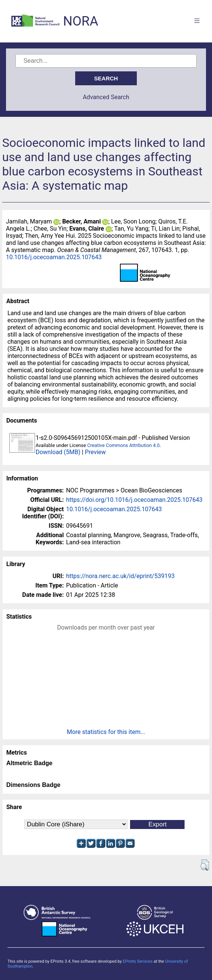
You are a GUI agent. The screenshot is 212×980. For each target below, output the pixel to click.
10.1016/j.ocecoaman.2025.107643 (54, 257)
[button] (205, 865)
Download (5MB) (58, 452)
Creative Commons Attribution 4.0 (123, 445)
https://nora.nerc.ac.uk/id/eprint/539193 (120, 576)
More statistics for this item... (106, 732)
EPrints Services (138, 961)
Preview (95, 452)
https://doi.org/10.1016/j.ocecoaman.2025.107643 (134, 500)
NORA (81, 21)
